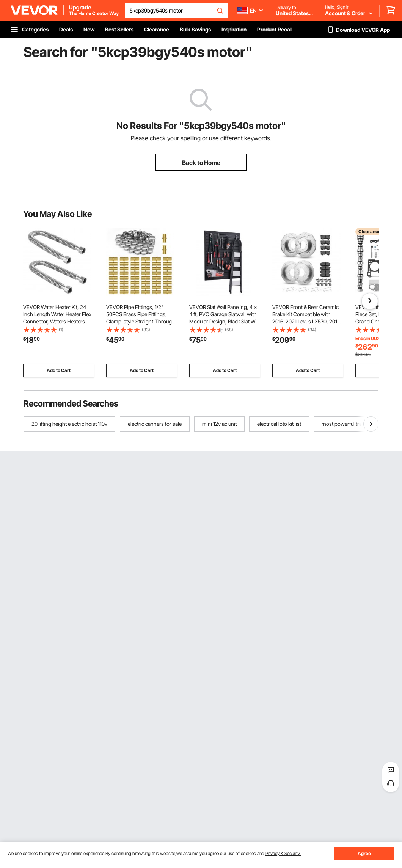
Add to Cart (59, 370)
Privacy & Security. (283, 853)
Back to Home (201, 163)
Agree (364, 853)
